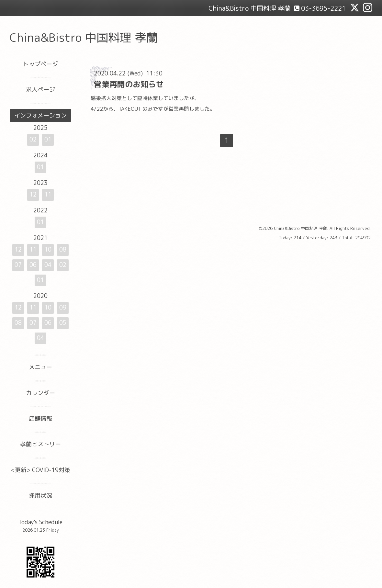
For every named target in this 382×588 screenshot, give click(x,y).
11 (48, 194)
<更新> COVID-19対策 (41, 470)
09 (63, 307)
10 (48, 249)
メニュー (40, 367)
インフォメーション (40, 115)
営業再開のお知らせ (129, 84)
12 (33, 194)
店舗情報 (40, 418)
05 (63, 323)
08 (63, 249)
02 (33, 139)
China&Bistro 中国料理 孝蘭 (84, 37)
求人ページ (40, 90)
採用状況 (40, 496)
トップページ (40, 64)
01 (48, 139)
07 (18, 265)
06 (33, 265)
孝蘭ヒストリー (40, 444)
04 (48, 265)
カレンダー (40, 393)
